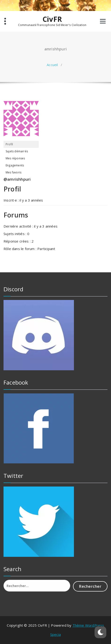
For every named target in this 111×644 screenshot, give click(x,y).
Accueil (52, 65)
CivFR (52, 19)
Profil (9, 144)
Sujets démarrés (17, 151)
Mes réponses (15, 158)
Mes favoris (13, 172)
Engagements (15, 165)
